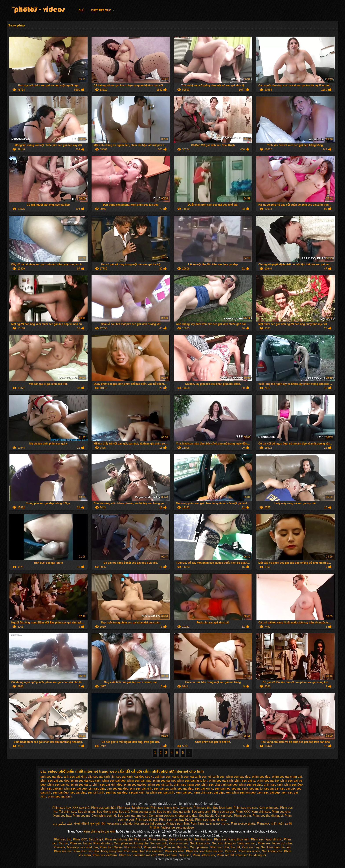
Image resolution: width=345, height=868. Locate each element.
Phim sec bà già (147, 820)
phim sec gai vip (58, 784)
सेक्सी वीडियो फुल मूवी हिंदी (90, 823)
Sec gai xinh (181, 812)
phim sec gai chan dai (287, 777)
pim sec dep (97, 788)
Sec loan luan (222, 808)
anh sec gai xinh (75, 777)
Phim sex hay (153, 847)
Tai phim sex (140, 808)
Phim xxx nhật (174, 851)
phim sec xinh (273, 784)
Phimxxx (59, 847)
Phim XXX (243, 812)
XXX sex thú (81, 808)
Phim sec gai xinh (143, 812)
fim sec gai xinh (122, 777)
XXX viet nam (168, 855)
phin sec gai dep (75, 788)
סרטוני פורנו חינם (218, 823)
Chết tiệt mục (101, 10)
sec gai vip (288, 788)
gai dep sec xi (144, 777)
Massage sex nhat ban (82, 847)
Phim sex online (249, 851)
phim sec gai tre (268, 781)
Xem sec (186, 808)
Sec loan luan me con (133, 816)
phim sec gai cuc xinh (86, 781)
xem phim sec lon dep (241, 792)
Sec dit (235, 847)
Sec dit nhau (86, 812)
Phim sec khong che (164, 808)
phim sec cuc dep (238, 777)
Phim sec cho (281, 812)
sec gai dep (185, 788)
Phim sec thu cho (176, 847)
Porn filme (197, 823)
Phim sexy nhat (134, 851)
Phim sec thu (203, 808)
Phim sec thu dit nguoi (268, 816)
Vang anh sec (247, 843)
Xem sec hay (62, 816)
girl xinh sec (217, 777)
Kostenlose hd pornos (149, 823)
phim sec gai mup (139, 781)
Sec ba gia (164, 812)
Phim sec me (82, 816)
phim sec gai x (81, 784)
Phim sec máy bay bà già (176, 820)
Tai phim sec (68, 812)
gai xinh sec (198, 777)
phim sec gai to (245, 781)
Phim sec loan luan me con (138, 855)
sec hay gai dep (117, 792)
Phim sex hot (133, 847)
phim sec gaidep (135, 784)
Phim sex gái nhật (103, 808)
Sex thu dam (203, 839)
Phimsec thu (242, 816)
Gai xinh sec (224, 816)
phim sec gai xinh (60, 796)
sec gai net (222, 788)
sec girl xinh (96, 792)
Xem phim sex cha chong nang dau (173, 816)
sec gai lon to (204, 788)
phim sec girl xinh (160, 784)
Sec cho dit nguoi (224, 843)
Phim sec (141, 839)
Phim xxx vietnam (105, 855)
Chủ (81, 10)
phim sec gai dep (114, 781)
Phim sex (124, 808)
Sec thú (124, 812)
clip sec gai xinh (99, 777)
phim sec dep (261, 777)
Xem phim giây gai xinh (100, 831)
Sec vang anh (201, 812)
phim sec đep (293, 784)
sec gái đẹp (61, 792)
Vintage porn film (177, 823)
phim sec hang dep (187, 784)
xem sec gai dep (268, 792)
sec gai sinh (240, 788)
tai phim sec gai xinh (160, 792)
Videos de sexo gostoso (178, 827)
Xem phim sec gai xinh (25, 7)
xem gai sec (184, 792)
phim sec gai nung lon (192, 781)
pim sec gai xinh (141, 788)
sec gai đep (78, 792)
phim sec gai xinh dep (107, 784)
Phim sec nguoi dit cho (211, 820)
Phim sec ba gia (223, 812)
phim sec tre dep (251, 784)
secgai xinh (137, 792)
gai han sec (163, 777)
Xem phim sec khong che (131, 843)
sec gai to (256, 788)
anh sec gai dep (51, 777)
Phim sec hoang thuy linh (232, 839)
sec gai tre (271, 788)
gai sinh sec (180, 777)
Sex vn (63, 843)
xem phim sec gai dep (209, 792)
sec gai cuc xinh (165, 788)
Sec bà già (206, 816)
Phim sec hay (61, 808)
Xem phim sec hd (104, 816)
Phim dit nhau (103, 843)
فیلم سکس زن (63, 823)
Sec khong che (107, 812)
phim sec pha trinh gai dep (220, 784)
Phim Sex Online (111, 847)
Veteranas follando (120, 823)
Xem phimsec (261, 812)
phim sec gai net (164, 781)
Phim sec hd (225, 855)
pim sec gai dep (117, 788)
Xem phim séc (269, 808)
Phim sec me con (245, 808)
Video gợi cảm (282, 843)
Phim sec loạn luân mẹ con (205, 851)
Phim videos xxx (204, 855)
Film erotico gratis (243, 823)
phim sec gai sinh (221, 781)
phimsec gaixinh (51, 788)
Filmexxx (263, 823)
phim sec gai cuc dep (55, 781)
